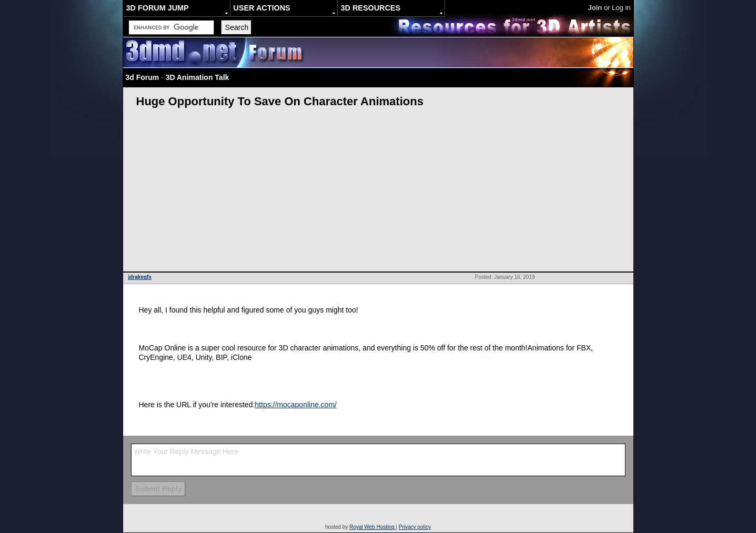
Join (595, 8)
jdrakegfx (140, 277)
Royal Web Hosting (372, 527)
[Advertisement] (378, 193)
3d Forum (143, 77)
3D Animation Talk (198, 77)
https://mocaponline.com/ (296, 405)
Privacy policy (415, 527)
